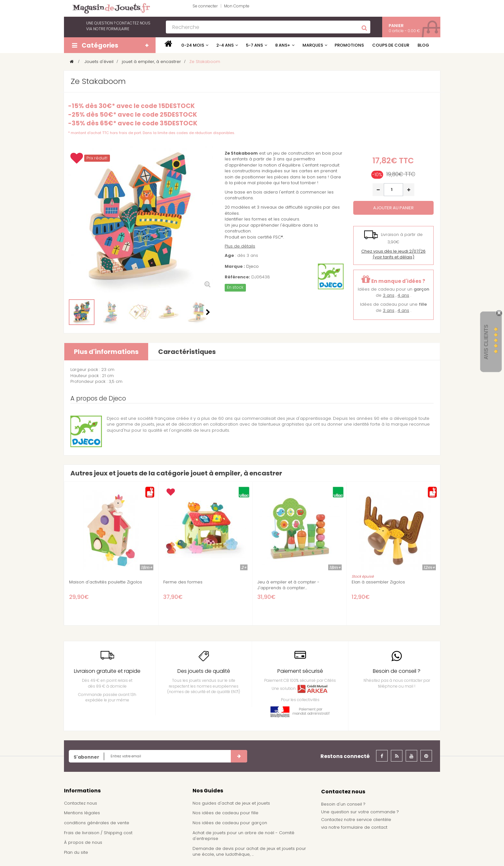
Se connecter (205, 6)
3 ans (389, 295)
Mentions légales (82, 813)
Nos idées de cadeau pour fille (225, 813)
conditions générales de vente (97, 823)
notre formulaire (111, 29)
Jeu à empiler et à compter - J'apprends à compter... (288, 585)
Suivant (208, 312)
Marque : (235, 266)
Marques (313, 45)
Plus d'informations (106, 352)
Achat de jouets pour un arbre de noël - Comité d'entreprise (243, 836)
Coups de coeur (391, 45)
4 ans (403, 295)
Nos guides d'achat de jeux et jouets (231, 803)
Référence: (237, 277)
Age (229, 256)
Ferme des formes (183, 582)
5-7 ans (254, 45)
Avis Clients (486, 342)
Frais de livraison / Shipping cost (98, 833)
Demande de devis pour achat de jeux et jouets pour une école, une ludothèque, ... (249, 852)
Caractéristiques (187, 352)
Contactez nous (81, 803)
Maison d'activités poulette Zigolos (106, 582)
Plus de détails (240, 246)
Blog (423, 45)
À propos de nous (83, 842)
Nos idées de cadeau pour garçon (230, 823)
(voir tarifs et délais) (393, 254)
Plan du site (76, 852)
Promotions (349, 45)
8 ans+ (283, 45)
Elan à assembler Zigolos (378, 582)
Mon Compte (237, 6)
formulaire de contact (364, 827)
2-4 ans (225, 45)
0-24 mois (193, 45)
